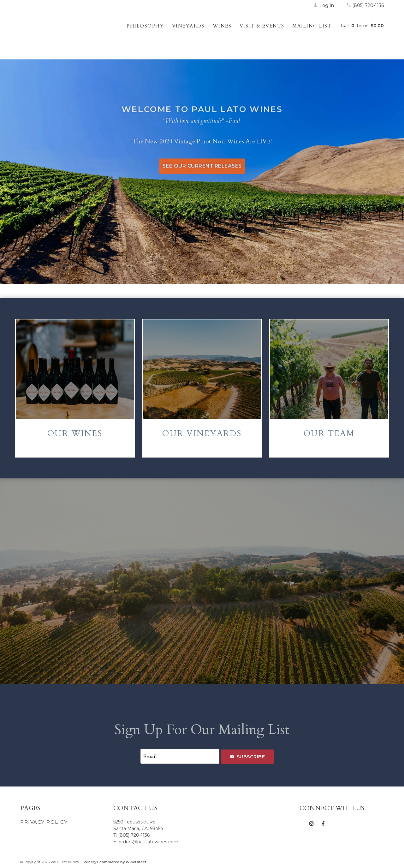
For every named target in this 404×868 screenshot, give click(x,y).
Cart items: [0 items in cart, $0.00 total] (362, 26)
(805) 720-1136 (365, 5)
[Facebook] (323, 823)
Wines (222, 26)
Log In (324, 5)
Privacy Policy (44, 822)
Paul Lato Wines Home (61, 33)
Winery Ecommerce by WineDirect (115, 862)
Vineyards (188, 26)
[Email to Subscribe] (180, 756)
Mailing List (312, 26)
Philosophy (145, 26)
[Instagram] (312, 823)
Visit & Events (262, 26)
